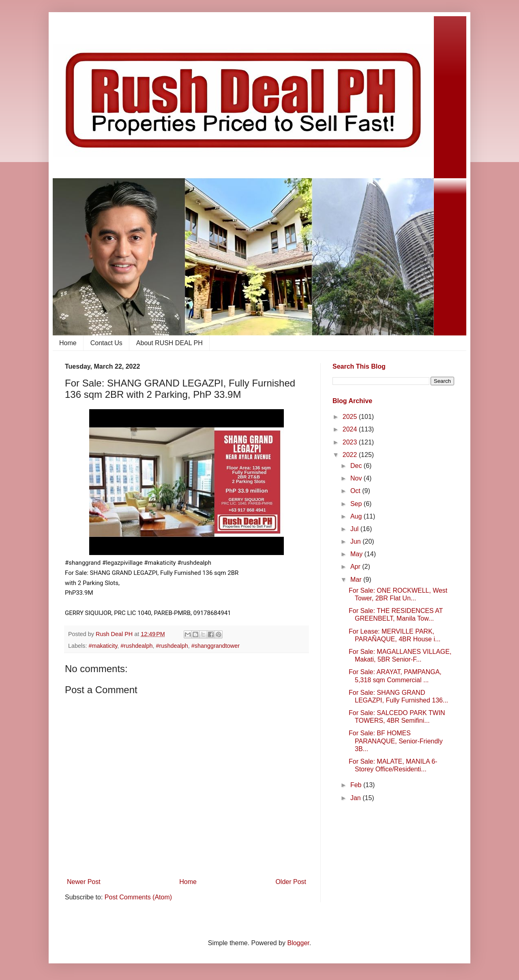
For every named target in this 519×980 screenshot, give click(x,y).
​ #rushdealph (136, 646)
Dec (357, 466)
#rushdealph (172, 646)
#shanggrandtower (216, 646)
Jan (356, 798)
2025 (351, 417)
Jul (355, 529)
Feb (357, 785)
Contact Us (106, 343)
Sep (357, 504)
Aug (357, 516)
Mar (357, 580)
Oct (356, 491)
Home (68, 343)
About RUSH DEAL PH (169, 343)
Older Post (291, 882)
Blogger (298, 943)
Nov (357, 478)
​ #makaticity (102, 646)
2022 (351, 455)
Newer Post (84, 882)
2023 (351, 442)
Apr (356, 567)
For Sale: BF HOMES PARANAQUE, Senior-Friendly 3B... (396, 741)
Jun (356, 541)
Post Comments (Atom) (138, 897)
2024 (351, 429)
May (357, 554)
